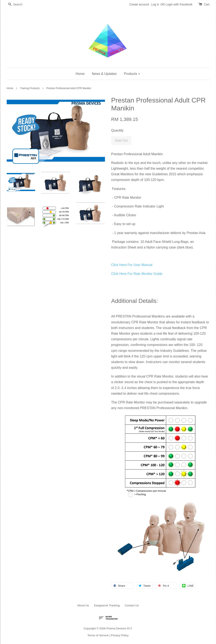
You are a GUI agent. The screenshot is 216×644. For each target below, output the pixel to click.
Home (80, 74)
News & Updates (104, 74)
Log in (155, 4)
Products (132, 74)
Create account (139, 4)
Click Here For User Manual (132, 265)
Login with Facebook (179, 4)
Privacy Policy (120, 635)
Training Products (30, 88)
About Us (83, 605)
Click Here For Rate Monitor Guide (137, 274)
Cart (207, 4)
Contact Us (132, 605)
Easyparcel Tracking (107, 605)
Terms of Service (98, 635)
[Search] (19, 4)
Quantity (118, 130)
